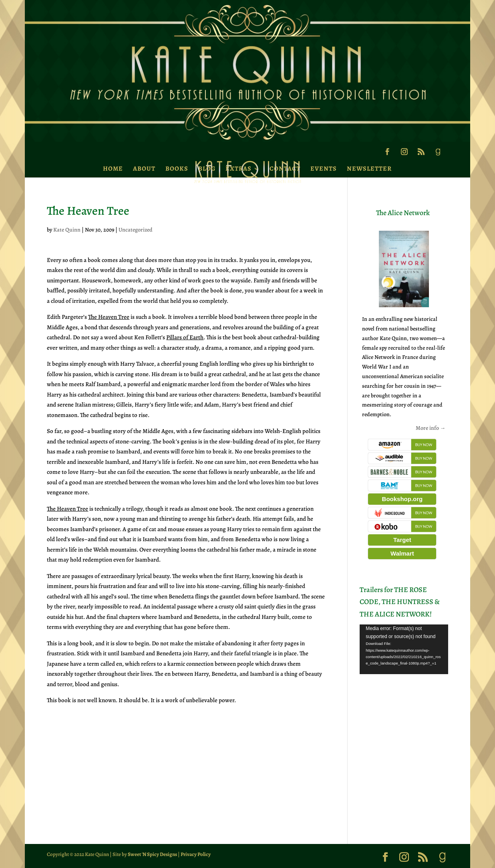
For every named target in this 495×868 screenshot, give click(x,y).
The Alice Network (403, 213)
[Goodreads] (438, 154)
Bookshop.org (402, 499)
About (144, 169)
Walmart (402, 553)
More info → (431, 428)
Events (324, 169)
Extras (238, 169)
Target (402, 540)
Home (113, 169)
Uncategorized (136, 230)
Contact (285, 169)
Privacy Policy (196, 854)
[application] (404, 649)
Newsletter (369, 169)
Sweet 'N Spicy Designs (152, 854)
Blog (207, 169)
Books (177, 169)
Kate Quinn (67, 230)
